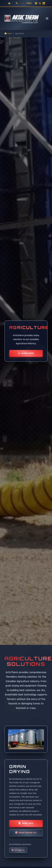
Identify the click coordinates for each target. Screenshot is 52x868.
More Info (26, 823)
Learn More (26, 353)
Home (8, 34)
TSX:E (29, 3)
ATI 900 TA (18, 850)
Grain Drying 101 (26, 833)
